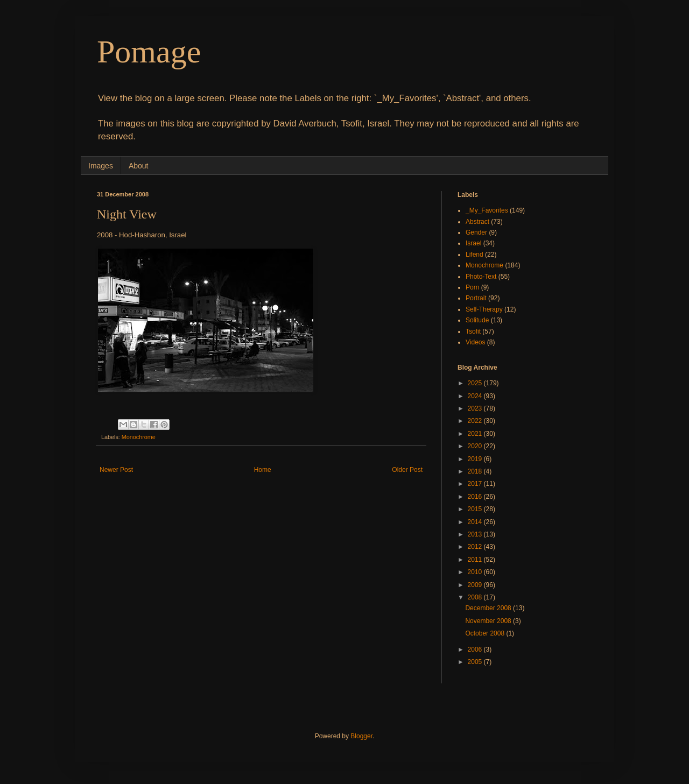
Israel (473, 243)
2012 (476, 547)
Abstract (477, 222)
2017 (476, 484)
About (139, 166)
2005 (476, 662)
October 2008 (486, 633)
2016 (476, 497)
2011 (476, 560)
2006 (476, 649)
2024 (476, 396)
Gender (476, 232)
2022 (476, 421)
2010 (476, 572)
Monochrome (139, 437)
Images (101, 166)
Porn (472, 287)
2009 (476, 585)
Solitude (477, 320)
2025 (476, 383)
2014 (476, 522)
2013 (476, 534)
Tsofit (473, 331)
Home (263, 470)
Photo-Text (481, 277)
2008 (476, 597)
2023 (476, 408)
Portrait (476, 298)
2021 (476, 434)
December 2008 (489, 608)
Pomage (149, 52)
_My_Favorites (487, 210)
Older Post (407, 470)
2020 (476, 446)
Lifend (474, 255)
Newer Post (116, 470)
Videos (475, 342)
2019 (476, 459)
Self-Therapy (484, 309)
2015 (476, 509)
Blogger (361, 736)
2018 (476, 471)
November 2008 (489, 621)
